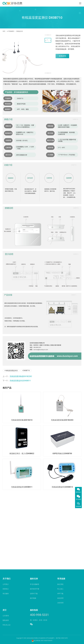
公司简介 (6, 584)
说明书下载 (34, 594)
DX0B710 (26, 371)
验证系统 (60, 584)
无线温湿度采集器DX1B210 (22, 420)
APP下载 (60, 594)
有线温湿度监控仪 (12, 371)
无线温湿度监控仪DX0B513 (62, 487)
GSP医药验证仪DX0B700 (62, 453)
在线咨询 (62, 56)
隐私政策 (6, 620)
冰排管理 (60, 603)
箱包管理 (60, 598)
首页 (4, 31)
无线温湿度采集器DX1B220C (21, 376)
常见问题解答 (35, 584)
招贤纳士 (6, 589)
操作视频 (33, 598)
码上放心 (60, 589)
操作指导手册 (35, 589)
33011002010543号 (46, 641)
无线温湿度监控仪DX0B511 (20, 381)
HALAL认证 (7, 625)
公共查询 (6, 616)
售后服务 (6, 594)
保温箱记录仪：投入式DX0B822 (22, 453)
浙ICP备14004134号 (62, 638)
